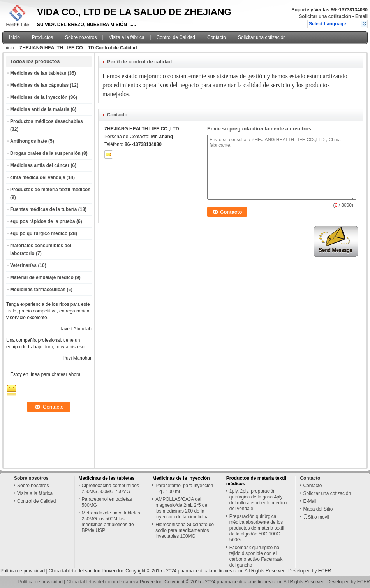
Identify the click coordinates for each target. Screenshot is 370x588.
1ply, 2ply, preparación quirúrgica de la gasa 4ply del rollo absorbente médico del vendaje (258, 500)
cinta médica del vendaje (38, 177)
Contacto (217, 37)
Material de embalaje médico (42, 277)
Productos (42, 37)
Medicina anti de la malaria (40, 109)
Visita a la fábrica (126, 37)
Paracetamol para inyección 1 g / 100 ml (184, 489)
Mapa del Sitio (318, 509)
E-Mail (310, 501)
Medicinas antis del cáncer (40, 165)
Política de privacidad (23, 571)
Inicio (14, 37)
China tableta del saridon (75, 571)
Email (361, 16)
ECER (325, 571)
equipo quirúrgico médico (39, 233)
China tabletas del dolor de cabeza (103, 582)
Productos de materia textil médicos (50, 190)
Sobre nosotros (81, 37)
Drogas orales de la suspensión (45, 153)
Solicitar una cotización (325, 16)
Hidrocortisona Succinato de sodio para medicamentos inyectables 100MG (185, 530)
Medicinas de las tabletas (38, 73)
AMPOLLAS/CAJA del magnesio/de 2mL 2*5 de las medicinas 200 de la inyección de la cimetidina (182, 508)
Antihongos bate (29, 141)
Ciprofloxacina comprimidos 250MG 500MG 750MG (110, 489)
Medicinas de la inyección (39, 97)
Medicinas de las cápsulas (39, 85)
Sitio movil (316, 517)
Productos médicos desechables (47, 121)
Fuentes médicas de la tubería (43, 209)
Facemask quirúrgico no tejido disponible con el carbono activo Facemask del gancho (256, 556)
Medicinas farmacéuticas (38, 290)
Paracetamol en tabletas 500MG (107, 502)
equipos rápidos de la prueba (43, 221)
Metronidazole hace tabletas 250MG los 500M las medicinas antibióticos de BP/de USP (111, 522)
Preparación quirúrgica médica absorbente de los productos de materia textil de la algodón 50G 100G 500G (257, 528)
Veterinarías (23, 265)
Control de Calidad (176, 37)
